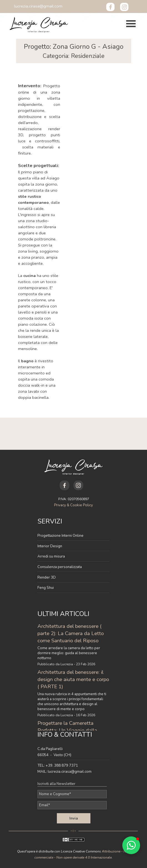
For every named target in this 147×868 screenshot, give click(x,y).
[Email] (72, 805)
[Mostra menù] (131, 24)
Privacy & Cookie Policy (73, 505)
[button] (38, 6)
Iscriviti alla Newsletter (56, 784)
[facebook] (110, 7)
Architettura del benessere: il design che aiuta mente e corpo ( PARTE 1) (73, 679)
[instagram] (124, 7)
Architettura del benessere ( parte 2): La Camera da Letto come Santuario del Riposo (71, 633)
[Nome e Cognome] (72, 794)
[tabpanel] (74, 51)
